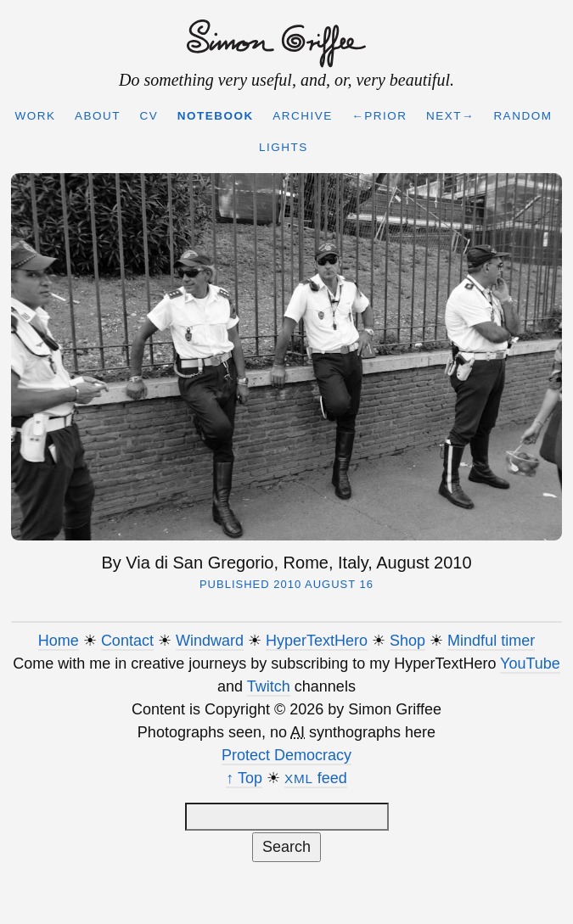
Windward (210, 641)
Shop (407, 641)
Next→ (450, 116)
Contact (127, 641)
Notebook (216, 116)
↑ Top (244, 778)
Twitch (269, 686)
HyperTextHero (317, 641)
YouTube (530, 664)
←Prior (379, 116)
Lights (284, 147)
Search (286, 847)
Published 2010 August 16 (286, 584)
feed (316, 778)
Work (36, 116)
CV (149, 116)
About (98, 116)
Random (522, 116)
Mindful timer (491, 641)
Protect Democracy (286, 755)
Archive (303, 116)
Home (59, 641)
